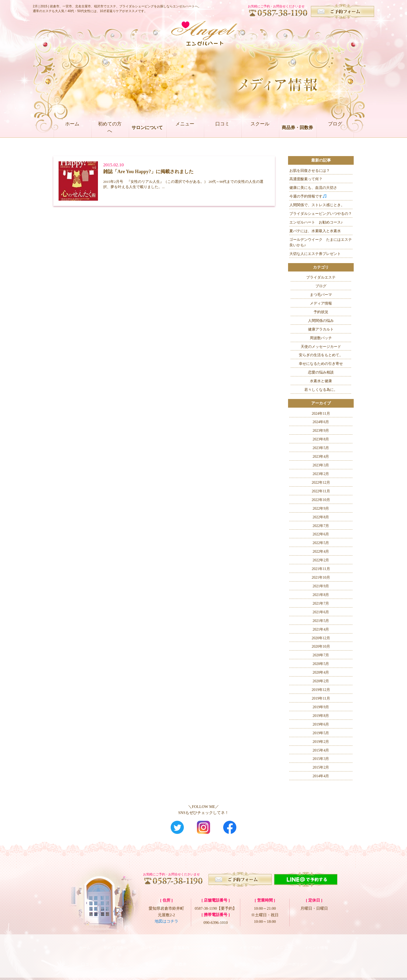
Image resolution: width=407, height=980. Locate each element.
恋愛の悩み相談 (321, 372)
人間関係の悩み (321, 321)
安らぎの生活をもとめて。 (321, 355)
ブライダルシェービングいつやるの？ (321, 214)
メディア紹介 (251, 945)
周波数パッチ (321, 338)
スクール (260, 128)
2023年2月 (321, 474)
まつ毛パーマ (321, 295)
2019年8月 (321, 716)
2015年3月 (321, 759)
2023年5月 (321, 448)
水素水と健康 (321, 381)
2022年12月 (321, 483)
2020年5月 (321, 664)
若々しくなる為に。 (321, 390)
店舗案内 (181, 945)
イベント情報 (316, 945)
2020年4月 (321, 672)
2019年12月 (321, 690)
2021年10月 (321, 577)
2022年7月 (321, 526)
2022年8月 (321, 517)
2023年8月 (321, 439)
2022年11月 (321, 491)
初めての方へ (110, 128)
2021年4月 (321, 629)
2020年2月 (321, 681)
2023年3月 (321, 465)
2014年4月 (321, 776)
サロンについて (147, 128)
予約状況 (321, 312)
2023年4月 (321, 457)
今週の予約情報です (308, 196)
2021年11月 (321, 569)
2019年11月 (321, 698)
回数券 (181, 956)
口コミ (222, 128)
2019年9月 (321, 707)
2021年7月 (321, 603)
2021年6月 (321, 612)
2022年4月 (321, 552)
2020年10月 (321, 646)
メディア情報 (321, 303)
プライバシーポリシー (288, 956)
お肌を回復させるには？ (310, 171)
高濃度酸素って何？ (306, 179)
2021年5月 (321, 621)
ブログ (335, 128)
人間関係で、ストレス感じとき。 (317, 205)
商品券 (151, 956)
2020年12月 (321, 638)
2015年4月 (321, 750)
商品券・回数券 (297, 128)
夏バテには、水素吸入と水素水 (315, 231)
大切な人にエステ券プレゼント (315, 254)
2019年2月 (321, 742)
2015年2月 (321, 767)
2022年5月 (321, 543)
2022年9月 (321, 508)
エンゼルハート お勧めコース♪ (316, 222)
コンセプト (150, 945)
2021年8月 (321, 595)
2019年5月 (321, 733)
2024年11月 (321, 414)
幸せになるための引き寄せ (321, 364)
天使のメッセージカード (321, 347)
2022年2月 (321, 560)
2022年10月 (321, 500)
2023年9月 (321, 431)
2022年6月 (321, 534)
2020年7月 (321, 655)
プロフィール (214, 945)
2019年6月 (321, 724)
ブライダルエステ (321, 277)
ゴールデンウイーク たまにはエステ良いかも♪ (321, 242)
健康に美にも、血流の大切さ (313, 188)
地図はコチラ (166, 921)
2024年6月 (321, 422)
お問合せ (242, 956)
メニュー (185, 128)
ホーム (72, 128)
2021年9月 (321, 586)
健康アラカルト (321, 329)
